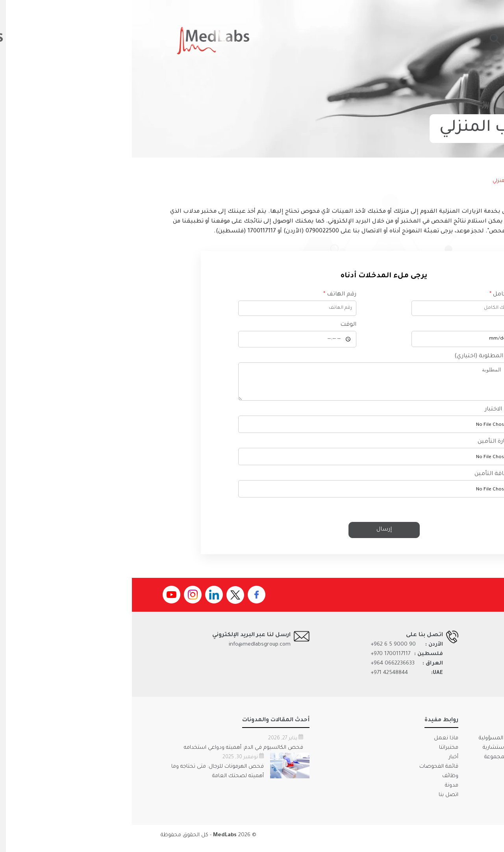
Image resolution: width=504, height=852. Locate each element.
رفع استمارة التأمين (372, 448)
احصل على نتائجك (413, 41)
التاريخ (390, 325)
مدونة (320, 792)
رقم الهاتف (208, 295)
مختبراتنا (317, 754)
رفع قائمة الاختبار (375, 416)
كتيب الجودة (428, 779)
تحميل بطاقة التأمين (370, 480)
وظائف (318, 782)
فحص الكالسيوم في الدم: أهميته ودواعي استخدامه (112, 754)
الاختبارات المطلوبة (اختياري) (360, 356)
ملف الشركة (461, 779)
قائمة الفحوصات (307, 773)
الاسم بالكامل (378, 295)
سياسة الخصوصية (453, 841)
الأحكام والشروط (404, 841)
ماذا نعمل (314, 744)
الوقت (216, 325)
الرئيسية (461, 181)
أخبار (322, 763)
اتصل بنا (317, 801)
